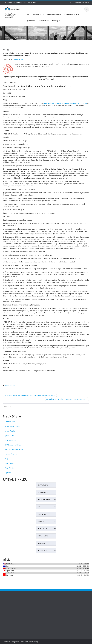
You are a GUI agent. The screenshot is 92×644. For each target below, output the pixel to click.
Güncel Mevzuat (10, 385)
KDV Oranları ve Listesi (13, 445)
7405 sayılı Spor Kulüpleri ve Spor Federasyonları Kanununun (65, 103)
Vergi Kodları (9, 463)
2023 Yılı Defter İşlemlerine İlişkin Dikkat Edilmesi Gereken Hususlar (30, 395)
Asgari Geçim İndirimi (12, 426)
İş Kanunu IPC (10, 436)
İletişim (53, 613)
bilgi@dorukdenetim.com (27, 2)
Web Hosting (33, 642)
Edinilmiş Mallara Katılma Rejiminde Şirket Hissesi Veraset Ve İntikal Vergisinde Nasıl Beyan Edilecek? (9, 611)
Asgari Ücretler (10, 431)
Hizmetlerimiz (56, 609)
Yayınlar (8, 473)
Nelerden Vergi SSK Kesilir (14, 449)
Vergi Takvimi (9, 468)
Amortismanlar (10, 422)
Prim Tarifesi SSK (11, 454)
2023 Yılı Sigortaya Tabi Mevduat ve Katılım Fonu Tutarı (67, 399)
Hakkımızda (55, 607)
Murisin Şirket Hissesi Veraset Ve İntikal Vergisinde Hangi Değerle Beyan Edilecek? (10, 626)
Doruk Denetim (19, 59)
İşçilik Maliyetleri (11, 440)
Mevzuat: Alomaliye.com (11, 642)
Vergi (7, 459)
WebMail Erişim (82, 3)
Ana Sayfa (54, 604)
